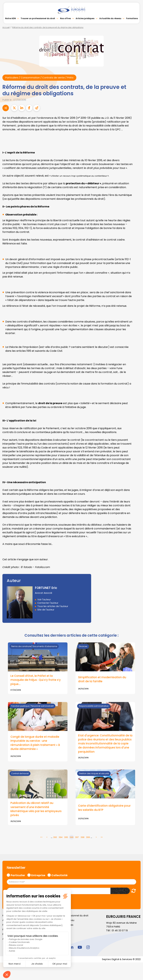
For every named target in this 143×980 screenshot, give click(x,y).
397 (77, 839)
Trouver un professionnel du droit (38, 18)
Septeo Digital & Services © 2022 (120, 961)
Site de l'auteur (46, 610)
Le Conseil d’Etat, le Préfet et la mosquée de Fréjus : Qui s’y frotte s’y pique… (37, 680)
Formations (132, 18)
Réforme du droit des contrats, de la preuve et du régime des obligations (48, 27)
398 (83, 839)
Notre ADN (10, 18)
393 (55, 839)
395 (66, 839)
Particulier (18, 877)
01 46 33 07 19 (120, 933)
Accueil (6, 27)
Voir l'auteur (44, 600)
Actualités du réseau (110, 18)
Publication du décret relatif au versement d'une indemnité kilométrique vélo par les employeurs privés (37, 811)
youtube (80, 949)
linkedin (71, 949)
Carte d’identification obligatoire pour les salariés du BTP (102, 810)
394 (61, 839)
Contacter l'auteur (48, 603)
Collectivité (59, 877)
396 (72, 839)
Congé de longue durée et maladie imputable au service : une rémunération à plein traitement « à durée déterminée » (36, 744)
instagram (88, 949)
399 (88, 839)
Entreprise (38, 877)
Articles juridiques (85, 18)
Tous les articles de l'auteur (53, 606)
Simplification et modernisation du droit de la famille (103, 680)
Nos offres (65, 18)
